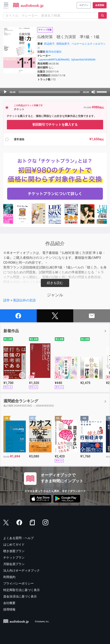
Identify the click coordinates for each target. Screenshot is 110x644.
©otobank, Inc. (42, 622)
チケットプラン (14, 558)
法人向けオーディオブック (22, 571)
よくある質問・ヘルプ (18, 538)
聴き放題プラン (14, 551)
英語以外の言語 (24, 300)
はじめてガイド (14, 545)
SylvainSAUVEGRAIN (83, 60)
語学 (6, 300)
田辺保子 (49, 44)
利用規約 (9, 577)
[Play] (5, 92)
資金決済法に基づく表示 (20, 597)
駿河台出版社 (54, 52)
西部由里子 (63, 44)
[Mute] (93, 92)
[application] (55, 92)
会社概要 (9, 603)
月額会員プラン (14, 564)
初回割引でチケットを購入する (55, 125)
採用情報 (9, 609)
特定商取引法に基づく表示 (22, 590)
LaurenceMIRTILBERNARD (54, 60)
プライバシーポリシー (18, 584)
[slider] (49, 92)
